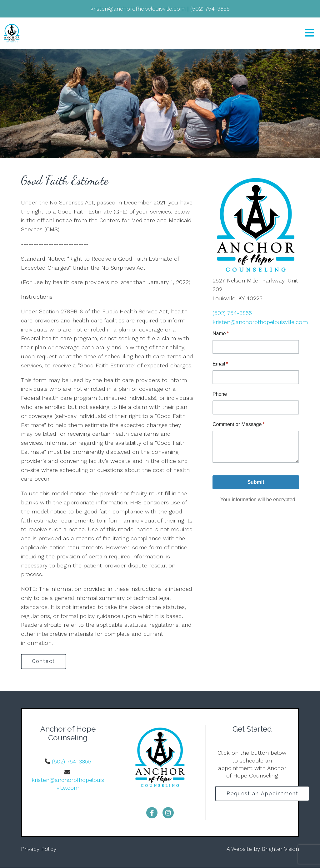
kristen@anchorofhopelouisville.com (260, 322)
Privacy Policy (39, 849)
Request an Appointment (263, 794)
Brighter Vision (280, 849)
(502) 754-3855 (232, 313)
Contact (44, 662)
